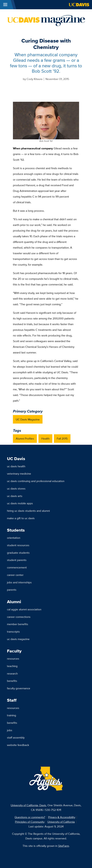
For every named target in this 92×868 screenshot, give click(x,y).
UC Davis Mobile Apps (20, 503)
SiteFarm (64, 846)
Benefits (12, 681)
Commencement (17, 567)
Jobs (10, 730)
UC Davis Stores (16, 488)
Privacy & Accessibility (62, 817)
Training (12, 715)
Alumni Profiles (25, 438)
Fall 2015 (62, 438)
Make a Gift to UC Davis (21, 518)
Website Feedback (18, 745)
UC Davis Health (16, 466)
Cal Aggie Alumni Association (24, 609)
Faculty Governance (19, 688)
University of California (61, 822)
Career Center (15, 575)
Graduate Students (18, 553)
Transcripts (13, 632)
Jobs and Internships (19, 582)
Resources (13, 659)
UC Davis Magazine (28, 419)
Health (45, 438)
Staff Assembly (16, 737)
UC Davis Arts (15, 496)
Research (12, 673)
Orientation (14, 538)
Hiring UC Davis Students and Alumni (28, 511)
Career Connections (19, 617)
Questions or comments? (30, 817)
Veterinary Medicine (19, 474)
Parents (12, 590)
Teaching (12, 666)
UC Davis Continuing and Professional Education (36, 481)
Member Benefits (18, 624)
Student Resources (18, 545)
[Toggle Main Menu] (5, 5)
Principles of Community (30, 822)
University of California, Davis (28, 805)
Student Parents (17, 560)
